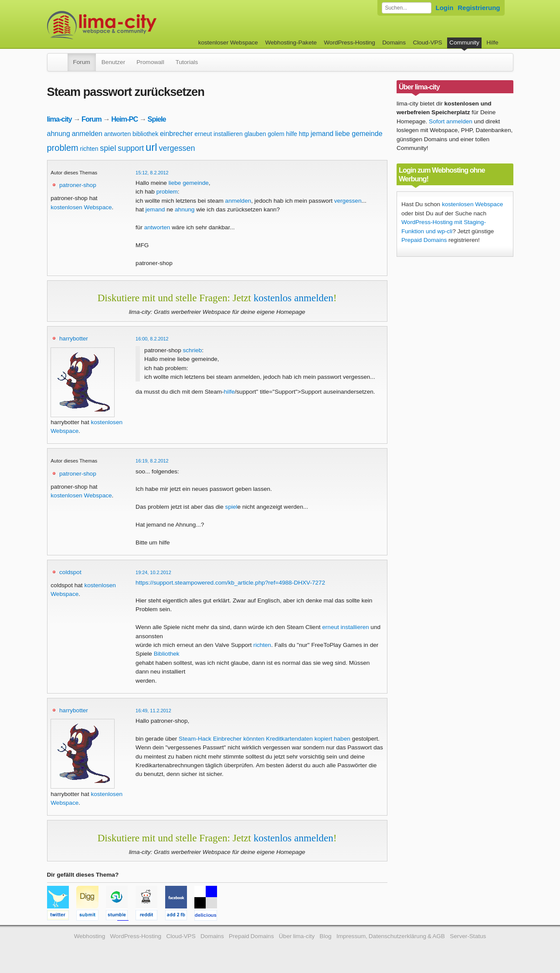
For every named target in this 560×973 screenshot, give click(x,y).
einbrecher (176, 134)
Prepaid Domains (424, 240)
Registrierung (479, 8)
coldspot (70, 572)
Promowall (150, 62)
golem (276, 134)
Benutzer (113, 62)
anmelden (87, 134)
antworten (117, 134)
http (304, 134)
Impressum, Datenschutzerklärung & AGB (391, 936)
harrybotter (74, 339)
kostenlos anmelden (294, 298)
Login (445, 8)
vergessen (177, 148)
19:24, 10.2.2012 (153, 572)
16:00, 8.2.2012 (152, 339)
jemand (322, 134)
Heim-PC (124, 119)
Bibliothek (167, 654)
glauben (255, 134)
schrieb (193, 350)
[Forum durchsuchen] (407, 8)
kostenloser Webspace (228, 43)
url (151, 147)
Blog (325, 936)
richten (89, 149)
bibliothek (145, 134)
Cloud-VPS (427, 43)
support (131, 148)
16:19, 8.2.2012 (152, 461)
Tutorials (187, 62)
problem (63, 148)
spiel (108, 148)
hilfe (292, 134)
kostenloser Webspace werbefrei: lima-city (134, 25)
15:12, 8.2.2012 (152, 173)
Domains (394, 43)
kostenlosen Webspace (81, 207)
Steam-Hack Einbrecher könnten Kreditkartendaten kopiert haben (265, 739)
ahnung (59, 134)
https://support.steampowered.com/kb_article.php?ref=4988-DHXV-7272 (230, 583)
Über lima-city (297, 936)
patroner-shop (78, 185)
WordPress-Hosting (350, 43)
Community (464, 43)
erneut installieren (219, 134)
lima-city (59, 119)
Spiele (157, 119)
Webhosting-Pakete (291, 43)
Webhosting (90, 936)
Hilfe (492, 43)
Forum (82, 62)
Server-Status (468, 936)
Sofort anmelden (451, 121)
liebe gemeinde (359, 134)
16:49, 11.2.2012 (153, 711)
